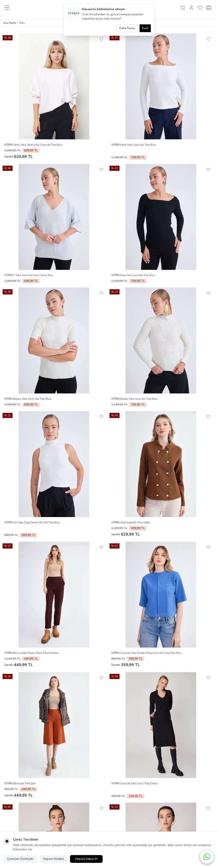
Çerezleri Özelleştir (20, 859)
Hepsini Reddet (53, 859)
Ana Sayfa (10, 23)
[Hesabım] (191, 8)
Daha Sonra (127, 28)
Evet (145, 28)
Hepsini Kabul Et (86, 859)
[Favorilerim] (200, 8)
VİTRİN (9, 145)
